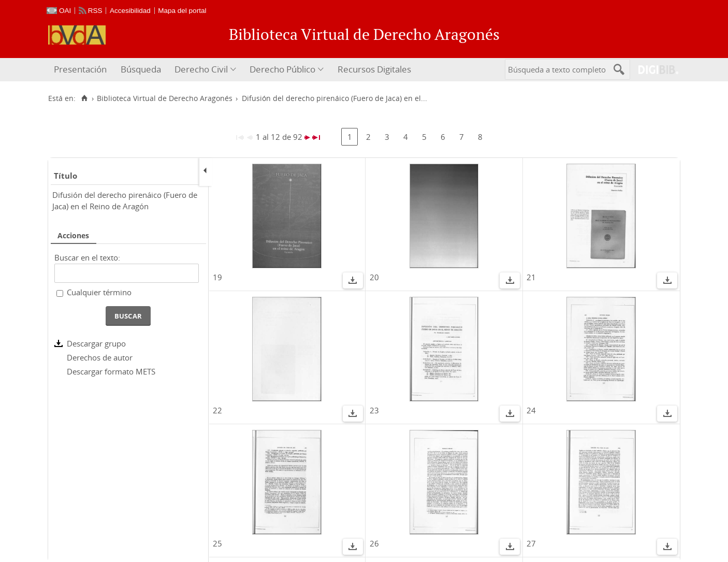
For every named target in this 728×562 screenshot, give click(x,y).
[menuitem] (82, 70)
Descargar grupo (96, 343)
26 (374, 543)
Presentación (80, 69)
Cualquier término (99, 292)
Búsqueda (141, 69)
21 (531, 277)
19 (217, 277)
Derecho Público (282, 69)
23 (374, 410)
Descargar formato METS (111, 371)
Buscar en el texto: (87, 257)
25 (217, 543)
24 (531, 410)
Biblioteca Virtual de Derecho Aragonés (165, 98)
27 (531, 543)
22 (217, 410)
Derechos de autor (100, 357)
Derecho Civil (201, 69)
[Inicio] (84, 98)
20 (374, 277)
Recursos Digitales (374, 69)
